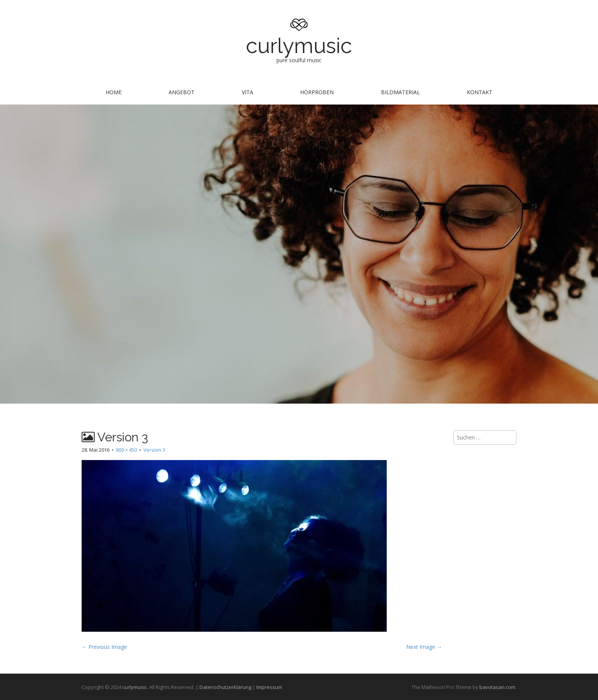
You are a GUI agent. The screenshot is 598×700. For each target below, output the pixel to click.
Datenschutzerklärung (225, 687)
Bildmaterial (400, 92)
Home (114, 92)
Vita (248, 92)
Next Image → (424, 647)
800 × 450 (126, 450)
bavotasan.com (497, 687)
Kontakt (480, 92)
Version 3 (154, 450)
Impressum (269, 687)
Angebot (182, 92)
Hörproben (317, 92)
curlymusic (299, 46)
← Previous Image (104, 647)
